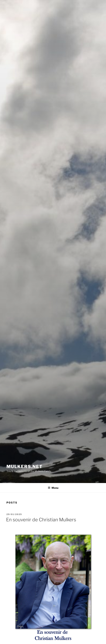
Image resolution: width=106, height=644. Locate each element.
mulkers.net (25, 467)
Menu (53, 488)
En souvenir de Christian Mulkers (41, 520)
